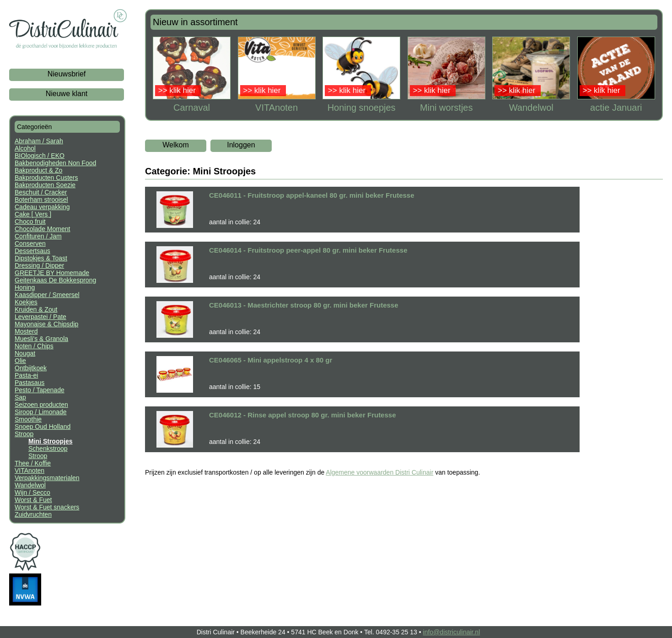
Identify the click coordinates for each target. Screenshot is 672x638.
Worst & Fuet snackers (47, 507)
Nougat (25, 353)
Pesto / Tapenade (40, 390)
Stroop (24, 434)
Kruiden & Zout (36, 309)
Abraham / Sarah (39, 141)
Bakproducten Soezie (45, 185)
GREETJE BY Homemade (52, 273)
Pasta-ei (26, 375)
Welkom (176, 145)
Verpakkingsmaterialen (47, 478)
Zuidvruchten (33, 514)
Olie (20, 361)
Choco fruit (30, 222)
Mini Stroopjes (50, 441)
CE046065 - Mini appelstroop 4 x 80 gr (271, 360)
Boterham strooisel (41, 200)
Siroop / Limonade (41, 412)
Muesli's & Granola (41, 339)
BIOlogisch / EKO (40, 156)
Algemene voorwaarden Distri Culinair (379, 472)
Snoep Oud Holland (43, 427)
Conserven (30, 243)
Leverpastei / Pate (40, 317)
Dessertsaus (32, 251)
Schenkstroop (48, 449)
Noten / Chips (34, 346)
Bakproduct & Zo (38, 170)
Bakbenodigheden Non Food (55, 163)
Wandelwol (30, 485)
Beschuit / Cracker (41, 192)
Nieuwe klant (67, 94)
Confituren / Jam (38, 236)
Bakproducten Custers (46, 178)
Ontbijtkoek (31, 368)
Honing (25, 287)
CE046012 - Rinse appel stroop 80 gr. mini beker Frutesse (303, 415)
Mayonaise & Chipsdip (46, 324)
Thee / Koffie (33, 463)
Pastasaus (30, 383)
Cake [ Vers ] (33, 214)
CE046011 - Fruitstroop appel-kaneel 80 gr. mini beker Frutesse (312, 195)
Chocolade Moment (42, 229)
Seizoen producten (41, 405)
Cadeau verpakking (42, 207)
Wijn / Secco (32, 492)
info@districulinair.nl (452, 632)
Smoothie (28, 419)
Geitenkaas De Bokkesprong (55, 280)
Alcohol (25, 148)
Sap (20, 397)
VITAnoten (30, 470)
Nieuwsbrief (67, 74)
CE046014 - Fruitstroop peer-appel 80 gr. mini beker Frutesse (308, 250)
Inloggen (241, 145)
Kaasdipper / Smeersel (47, 295)
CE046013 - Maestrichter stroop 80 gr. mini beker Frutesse (304, 305)
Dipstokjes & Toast (41, 258)
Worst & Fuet (33, 500)
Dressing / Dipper (39, 265)
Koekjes (26, 302)
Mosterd (26, 331)
